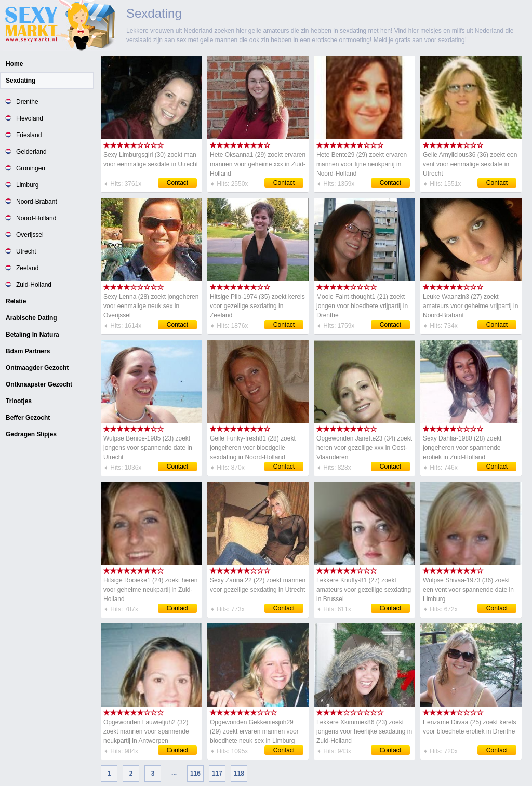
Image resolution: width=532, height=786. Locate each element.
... (174, 773)
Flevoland (30, 118)
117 (217, 774)
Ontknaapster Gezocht (39, 384)
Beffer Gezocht (28, 418)
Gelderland (31, 152)
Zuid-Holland (34, 285)
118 (239, 774)
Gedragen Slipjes (31, 434)
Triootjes (19, 401)
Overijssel (30, 235)
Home (14, 64)
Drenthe (27, 102)
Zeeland (27, 268)
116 (195, 774)
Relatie (16, 301)
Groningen (31, 168)
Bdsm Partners (28, 351)
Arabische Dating (31, 318)
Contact (177, 183)
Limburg (27, 185)
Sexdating (21, 81)
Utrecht (26, 251)
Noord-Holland (36, 218)
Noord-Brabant (37, 202)
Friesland (29, 135)
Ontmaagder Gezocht (37, 368)
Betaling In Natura (32, 335)
